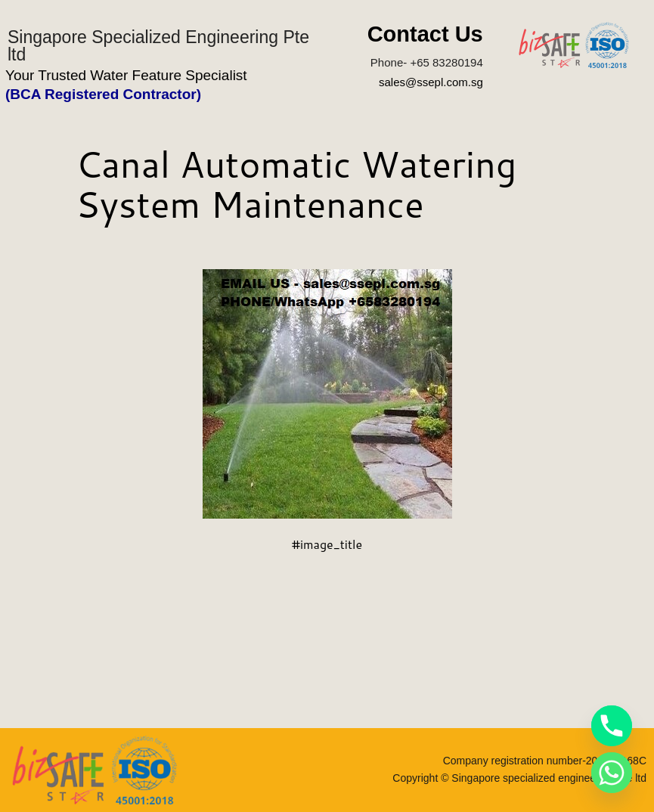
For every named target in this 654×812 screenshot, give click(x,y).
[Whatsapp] (612, 773)
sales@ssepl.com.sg (431, 82)
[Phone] (612, 726)
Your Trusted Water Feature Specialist (126, 75)
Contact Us (425, 34)
